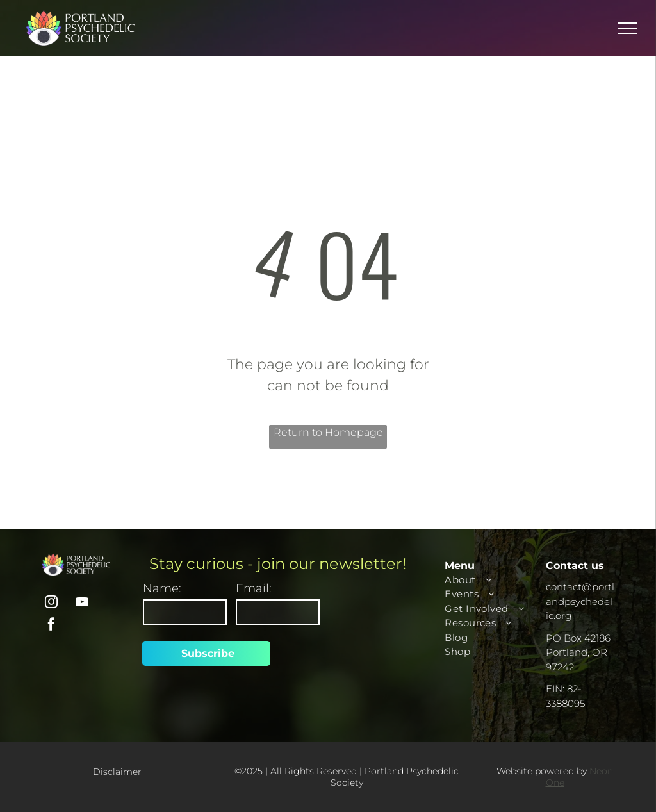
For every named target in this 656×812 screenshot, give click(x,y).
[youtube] (82, 603)
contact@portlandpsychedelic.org (580, 601)
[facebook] (51, 626)
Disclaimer (117, 772)
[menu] (628, 28)
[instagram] (51, 603)
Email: (254, 588)
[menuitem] (492, 580)
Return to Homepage (328, 432)
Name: (162, 588)
